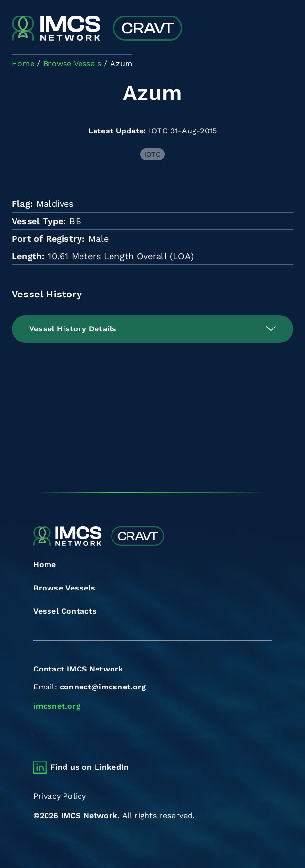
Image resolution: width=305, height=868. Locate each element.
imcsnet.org (57, 706)
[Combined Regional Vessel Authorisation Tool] (97, 29)
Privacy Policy (60, 796)
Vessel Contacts (65, 611)
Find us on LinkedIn (90, 767)
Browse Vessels (64, 588)
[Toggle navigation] (285, 29)
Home (45, 565)
